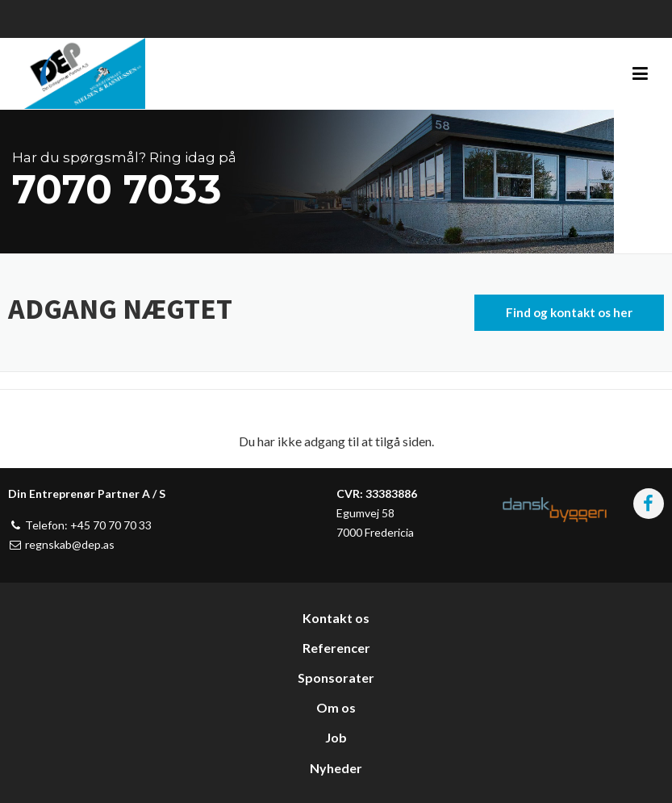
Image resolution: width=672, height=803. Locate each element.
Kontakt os (336, 618)
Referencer (336, 648)
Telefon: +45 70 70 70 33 (80, 525)
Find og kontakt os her (569, 312)
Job (336, 737)
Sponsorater (336, 678)
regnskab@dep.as (61, 544)
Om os (336, 707)
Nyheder (336, 768)
